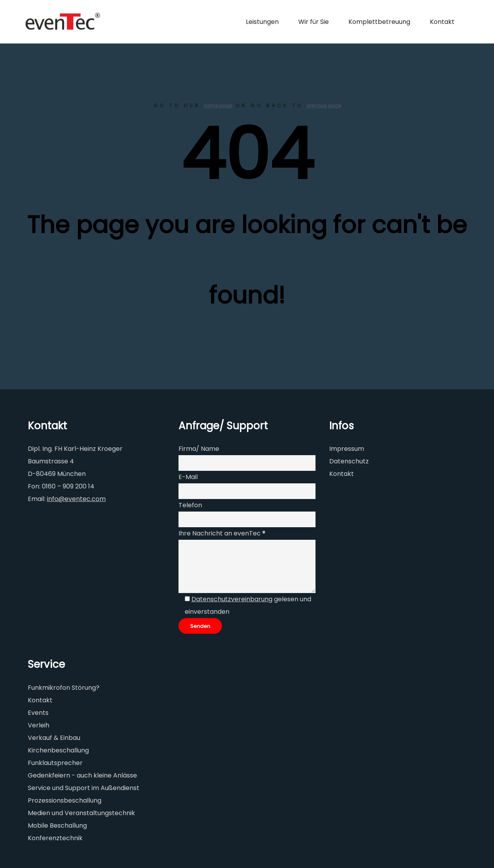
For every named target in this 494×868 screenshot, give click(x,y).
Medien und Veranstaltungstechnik (81, 813)
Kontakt (342, 474)
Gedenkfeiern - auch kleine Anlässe (82, 775)
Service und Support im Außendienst (84, 788)
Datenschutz (349, 461)
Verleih (39, 725)
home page (218, 106)
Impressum (347, 449)
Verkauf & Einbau (54, 738)
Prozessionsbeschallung (65, 800)
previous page (324, 106)
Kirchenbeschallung (58, 750)
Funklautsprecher (55, 763)
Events (38, 713)
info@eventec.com (76, 499)
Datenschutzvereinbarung (232, 599)
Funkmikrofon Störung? (64, 688)
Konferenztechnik (55, 838)
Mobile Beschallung (57, 826)
